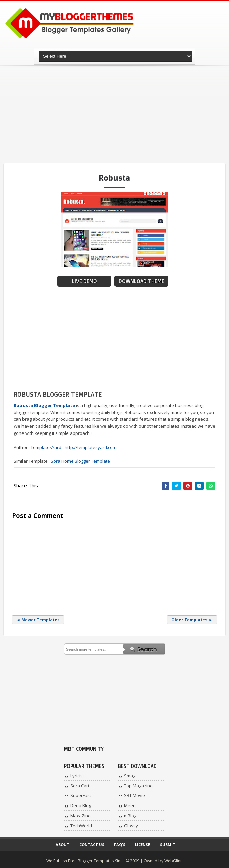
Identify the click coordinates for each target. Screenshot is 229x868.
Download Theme (141, 281)
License (143, 845)
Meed (130, 805)
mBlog (130, 816)
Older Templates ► (192, 620)
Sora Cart (80, 786)
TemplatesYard (46, 447)
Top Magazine (138, 786)
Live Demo (84, 281)
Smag (130, 776)
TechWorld (81, 826)
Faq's (120, 845)
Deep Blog (81, 805)
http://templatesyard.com (91, 447)
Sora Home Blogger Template (80, 461)
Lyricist (77, 776)
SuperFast (81, 795)
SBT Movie (134, 795)
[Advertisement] (116, 114)
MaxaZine (80, 816)
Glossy (131, 826)
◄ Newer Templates (38, 620)
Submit (168, 845)
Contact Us (92, 845)
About (63, 845)
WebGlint (173, 861)
